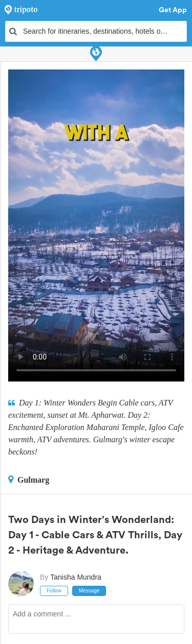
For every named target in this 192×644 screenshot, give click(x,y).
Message (89, 591)
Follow (54, 591)
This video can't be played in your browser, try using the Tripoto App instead (96, 225)
